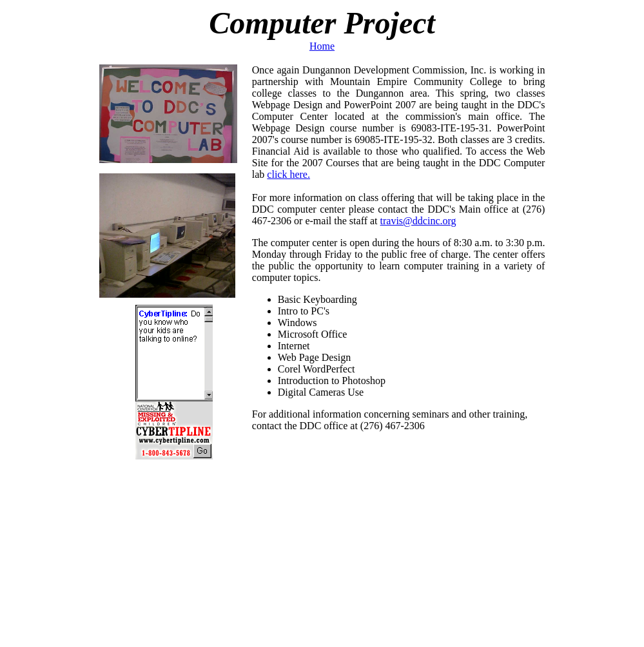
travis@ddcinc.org (418, 221)
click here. (288, 174)
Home (322, 46)
